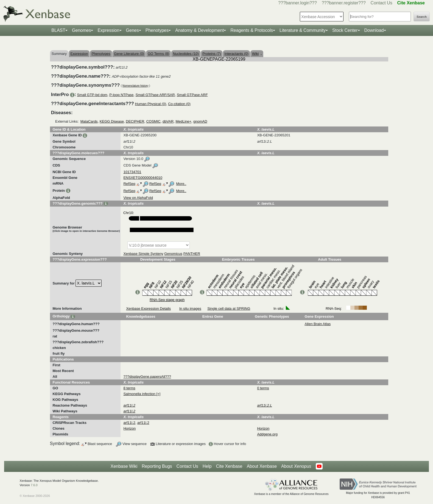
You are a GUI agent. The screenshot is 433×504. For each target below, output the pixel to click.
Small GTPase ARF (192, 95)
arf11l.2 (129, 423)
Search (422, 17)
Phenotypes (157, 30)
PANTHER (192, 254)
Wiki (257, 54)
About (296, 466)
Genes (132, 30)
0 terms (263, 388)
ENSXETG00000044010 (143, 178)
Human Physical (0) (151, 104)
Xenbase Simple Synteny (143, 254)
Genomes (81, 30)
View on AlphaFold (138, 198)
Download (374, 30)
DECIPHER (135, 121)
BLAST (58, 30)
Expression (108, 30)
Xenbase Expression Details (148, 309)
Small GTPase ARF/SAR (155, 95)
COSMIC (153, 121)
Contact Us (382, 3)
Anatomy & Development (199, 30)
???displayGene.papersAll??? (147, 377)
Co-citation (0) (179, 104)
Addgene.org (267, 434)
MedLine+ (183, 121)
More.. (181, 184)
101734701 (132, 172)
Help (207, 466)
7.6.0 (34, 485)
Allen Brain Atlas (318, 324)
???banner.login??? (297, 3)
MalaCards (89, 121)
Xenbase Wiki (124, 466)
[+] (158, 394)
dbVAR (168, 121)
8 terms (129, 388)
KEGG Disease (112, 121)
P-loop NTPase (121, 95)
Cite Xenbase (229, 466)
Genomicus (173, 254)
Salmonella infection (140, 394)
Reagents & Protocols (252, 30)
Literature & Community (303, 30)
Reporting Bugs (157, 466)
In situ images (190, 309)
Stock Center (345, 30)
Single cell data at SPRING (229, 309)
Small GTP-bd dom (92, 95)
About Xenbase (262, 466)
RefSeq (129, 184)
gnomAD (200, 121)
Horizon (129, 428)
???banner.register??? (344, 3)
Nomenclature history (135, 86)
